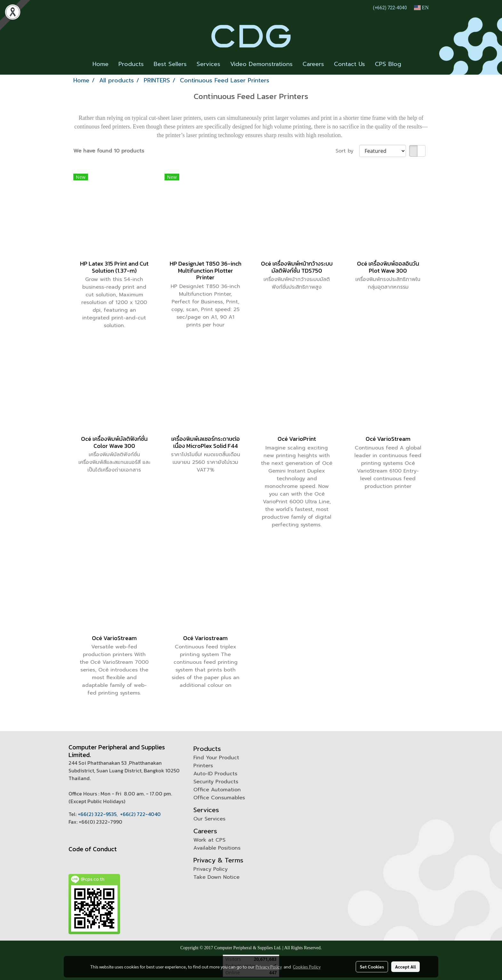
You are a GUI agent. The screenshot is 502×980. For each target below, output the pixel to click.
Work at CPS (209, 840)
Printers (203, 766)
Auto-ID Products (215, 774)
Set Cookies (372, 967)
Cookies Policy (307, 967)
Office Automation (217, 790)
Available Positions (217, 848)
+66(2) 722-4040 (140, 814)
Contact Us (349, 64)
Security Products (216, 782)
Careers (313, 64)
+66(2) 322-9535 (97, 814)
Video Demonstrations (261, 64)
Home (101, 64)
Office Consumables (219, 798)
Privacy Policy (211, 869)
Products (131, 64)
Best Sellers (170, 64)
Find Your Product (216, 758)
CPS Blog (388, 64)
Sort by (347, 151)
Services (208, 64)
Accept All (405, 967)
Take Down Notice (216, 877)
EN (421, 8)
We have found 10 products (109, 151)
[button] (412, 64)
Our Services (209, 819)
